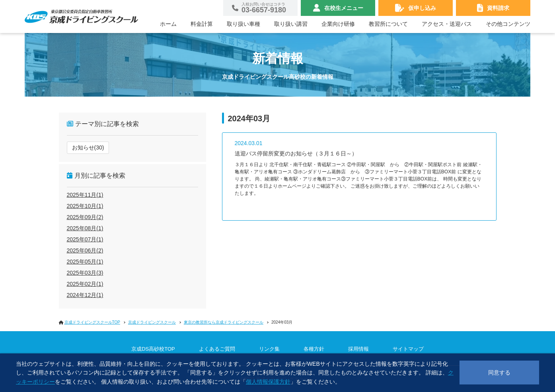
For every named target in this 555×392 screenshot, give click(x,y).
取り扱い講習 (291, 24)
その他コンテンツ (508, 24)
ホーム (168, 24)
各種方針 (314, 349)
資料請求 (498, 8)
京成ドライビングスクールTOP (92, 322)
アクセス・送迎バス (447, 24)
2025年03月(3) (85, 273)
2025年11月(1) (85, 195)
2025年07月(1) (85, 239)
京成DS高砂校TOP (153, 349)
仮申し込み (422, 8)
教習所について (388, 24)
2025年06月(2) (85, 250)
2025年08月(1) (85, 228)
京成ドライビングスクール (152, 322)
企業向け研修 (338, 24)
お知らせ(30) (88, 147)
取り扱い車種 (243, 24)
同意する (499, 373)
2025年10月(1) (85, 206)
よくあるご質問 (217, 349)
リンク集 (269, 349)
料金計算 (202, 24)
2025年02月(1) (85, 284)
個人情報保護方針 (268, 382)
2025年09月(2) (85, 217)
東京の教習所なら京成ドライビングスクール (224, 322)
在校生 (344, 8)
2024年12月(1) (85, 295)
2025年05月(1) (85, 262)
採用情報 (358, 349)
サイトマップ (408, 349)
